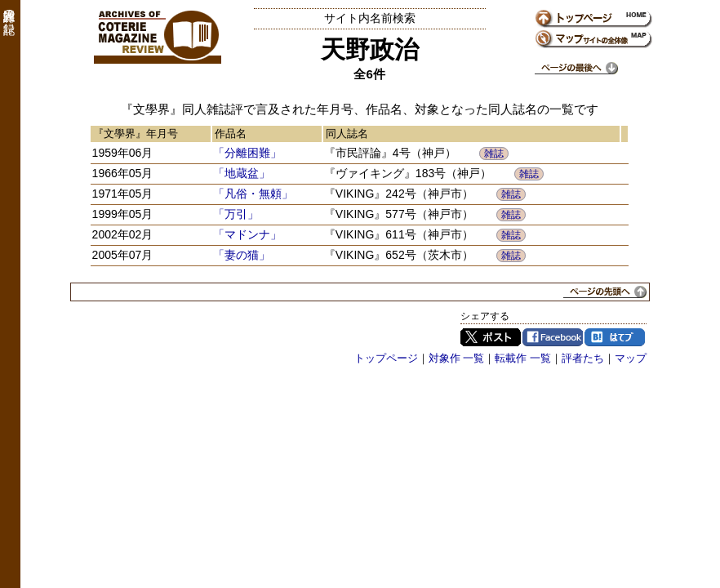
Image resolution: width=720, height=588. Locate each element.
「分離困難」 (247, 153)
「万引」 (236, 214)
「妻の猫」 (242, 255)
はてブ (615, 337)
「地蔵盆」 (242, 173)
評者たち (583, 358)
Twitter (491, 337)
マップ (631, 358)
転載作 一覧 (523, 358)
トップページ (386, 358)
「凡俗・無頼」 (253, 194)
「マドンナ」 (247, 234)
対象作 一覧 (457, 358)
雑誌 (494, 154)
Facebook (553, 337)
